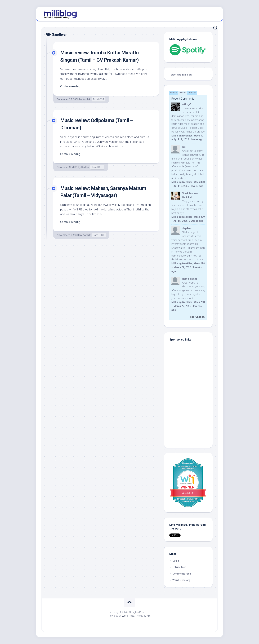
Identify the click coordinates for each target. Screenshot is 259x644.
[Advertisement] (191, 419)
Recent (182, 93)
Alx (148, 616)
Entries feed (179, 567)
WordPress (128, 616)
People (174, 93)
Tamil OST (99, 99)
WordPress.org (181, 580)
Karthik (86, 99)
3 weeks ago (196, 221)
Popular (192, 93)
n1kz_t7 (187, 104)
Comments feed (182, 574)
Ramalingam (190, 279)
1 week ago (197, 139)
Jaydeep (187, 228)
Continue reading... (72, 86)
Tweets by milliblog (180, 75)
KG (184, 147)
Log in (176, 561)
